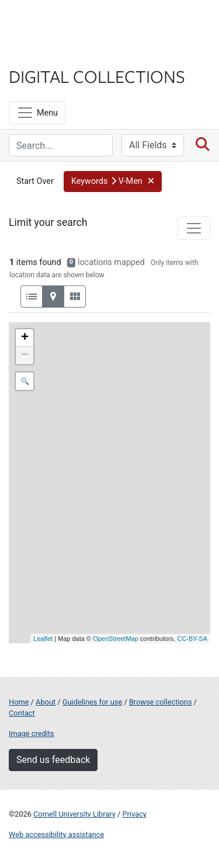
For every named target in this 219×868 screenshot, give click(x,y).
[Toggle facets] (194, 228)
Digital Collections (97, 76)
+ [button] (25, 338)
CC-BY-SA (192, 639)
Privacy (134, 814)
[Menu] (37, 113)
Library (44, 53)
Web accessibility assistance (56, 834)
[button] (113, 182)
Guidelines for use (92, 702)
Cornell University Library (74, 814)
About (46, 702)
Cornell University (67, 22)
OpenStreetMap (116, 639)
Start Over (35, 181)
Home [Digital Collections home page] (19, 702)
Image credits (32, 733)
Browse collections (161, 702)
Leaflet (43, 639)
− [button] (25, 355)
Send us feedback (53, 760)
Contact (22, 713)
